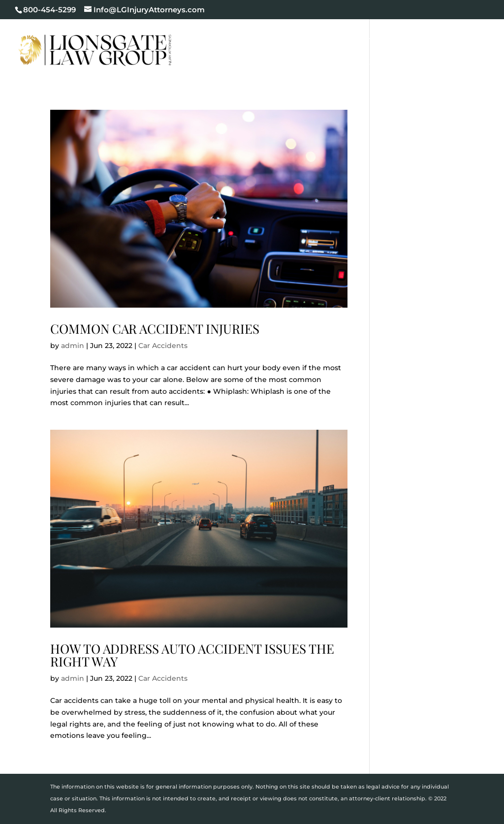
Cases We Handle (362, 39)
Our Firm (283, 39)
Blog (306, 63)
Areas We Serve (363, 63)
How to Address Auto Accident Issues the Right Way (192, 655)
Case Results (449, 39)
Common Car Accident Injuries (155, 329)
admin (73, 346)
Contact (427, 63)
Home (238, 39)
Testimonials (254, 63)
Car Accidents (163, 346)
